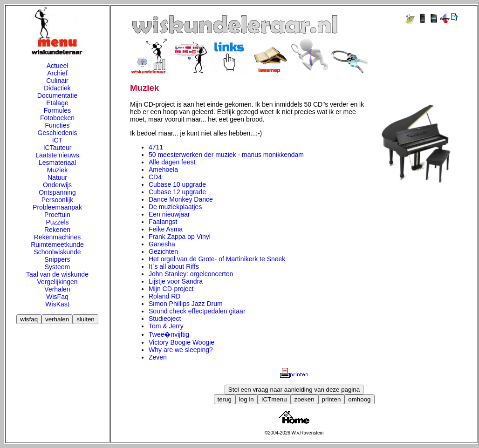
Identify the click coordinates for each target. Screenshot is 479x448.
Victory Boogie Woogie (181, 342)
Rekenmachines (57, 237)
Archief (57, 73)
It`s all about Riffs (174, 266)
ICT (58, 140)
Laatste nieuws (57, 155)
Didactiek (57, 88)
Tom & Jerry (166, 326)
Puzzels (57, 222)
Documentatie (57, 95)
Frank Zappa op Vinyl (180, 237)
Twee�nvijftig (169, 334)
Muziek (57, 170)
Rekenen (57, 230)
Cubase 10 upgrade (177, 184)
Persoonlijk (57, 200)
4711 (156, 147)
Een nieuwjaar (169, 214)
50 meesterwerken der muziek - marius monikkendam (226, 155)
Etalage (57, 103)
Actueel (58, 66)
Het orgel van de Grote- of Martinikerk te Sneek (217, 259)
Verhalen (57, 289)
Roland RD (164, 296)
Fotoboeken (57, 118)
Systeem (57, 267)
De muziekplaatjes (175, 207)
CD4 (155, 177)
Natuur (57, 177)
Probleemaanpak (57, 207)
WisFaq (57, 297)
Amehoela (163, 170)
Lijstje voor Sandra (176, 281)
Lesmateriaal (57, 163)
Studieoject (165, 319)
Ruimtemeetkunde (57, 244)
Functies (58, 125)
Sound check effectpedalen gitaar (197, 311)
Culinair (57, 81)
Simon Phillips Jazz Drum (186, 304)
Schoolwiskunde (57, 252)
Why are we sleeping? (181, 350)
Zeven (158, 357)
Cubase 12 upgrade (177, 192)
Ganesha (162, 244)
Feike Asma (166, 229)
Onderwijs (57, 185)
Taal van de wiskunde (57, 274)
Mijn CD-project (171, 289)
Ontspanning (57, 192)
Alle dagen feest (172, 162)
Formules (57, 110)
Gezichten (163, 251)
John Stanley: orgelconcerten (191, 274)
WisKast (57, 304)
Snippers (57, 259)
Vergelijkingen (57, 282)
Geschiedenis (58, 133)
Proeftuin (57, 215)
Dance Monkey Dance (181, 199)
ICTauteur (58, 148)
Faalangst (163, 222)
